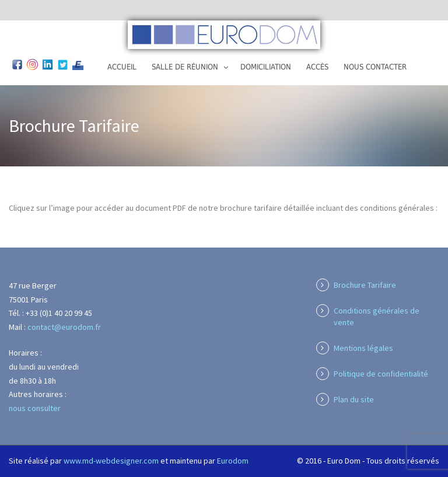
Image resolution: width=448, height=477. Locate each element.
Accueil (122, 67)
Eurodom (233, 461)
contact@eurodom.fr (64, 327)
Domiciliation (266, 67)
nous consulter (35, 408)
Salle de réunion (185, 67)
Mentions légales (363, 348)
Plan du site (354, 399)
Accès (317, 67)
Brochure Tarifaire (365, 285)
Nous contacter (375, 67)
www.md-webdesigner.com (111, 461)
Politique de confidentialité (381, 374)
